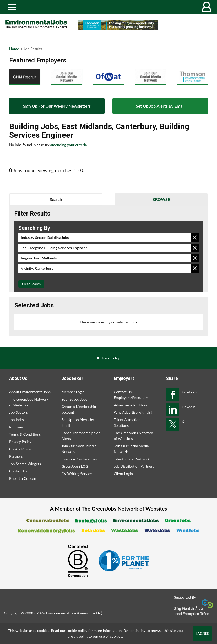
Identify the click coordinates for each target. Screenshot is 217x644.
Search (56, 199)
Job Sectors (18, 412)
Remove (195, 238)
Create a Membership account (79, 409)
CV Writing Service (77, 474)
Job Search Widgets (25, 464)
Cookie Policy (20, 449)
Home (14, 49)
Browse (161, 199)
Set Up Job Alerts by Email (78, 422)
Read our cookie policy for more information (86, 630)
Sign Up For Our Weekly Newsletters (57, 106)
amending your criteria (69, 145)
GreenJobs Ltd (90, 613)
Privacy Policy (20, 442)
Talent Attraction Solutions (127, 422)
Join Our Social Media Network (79, 449)
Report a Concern (23, 478)
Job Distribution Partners (134, 466)
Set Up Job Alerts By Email (160, 106)
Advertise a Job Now (130, 405)
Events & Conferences (79, 459)
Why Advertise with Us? (133, 412)
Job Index (17, 420)
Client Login (123, 474)
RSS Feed (17, 427)
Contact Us (18, 471)
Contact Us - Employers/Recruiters (131, 395)
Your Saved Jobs (75, 399)
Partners (16, 456)
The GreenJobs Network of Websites (29, 402)
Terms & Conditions (25, 434)
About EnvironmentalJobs (30, 392)
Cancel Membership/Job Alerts (81, 436)
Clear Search (31, 284)
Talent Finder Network (132, 459)
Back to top (111, 358)
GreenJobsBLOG (75, 466)
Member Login (73, 392)
